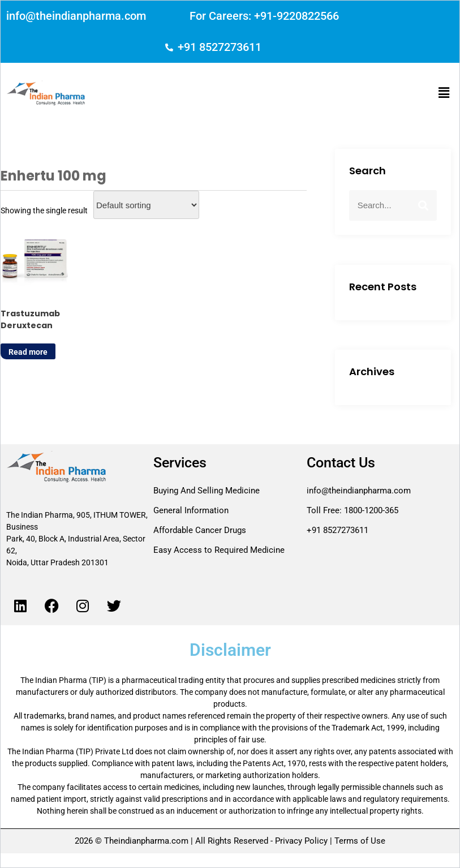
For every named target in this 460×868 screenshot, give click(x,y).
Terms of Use (359, 841)
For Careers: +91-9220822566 (264, 16)
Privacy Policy (301, 841)
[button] (444, 93)
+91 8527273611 (220, 47)
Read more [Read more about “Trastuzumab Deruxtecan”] (28, 352)
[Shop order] (146, 205)
